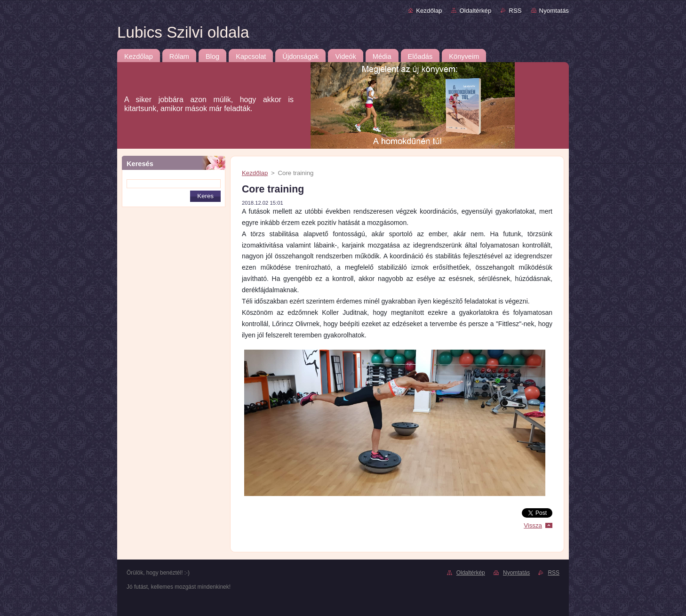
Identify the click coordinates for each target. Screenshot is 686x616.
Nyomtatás (554, 11)
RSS (515, 11)
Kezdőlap (429, 11)
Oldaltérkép (475, 11)
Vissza (533, 525)
